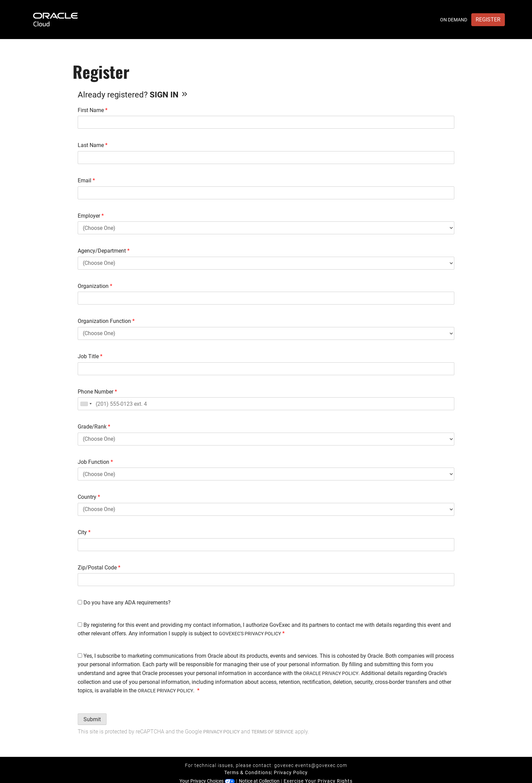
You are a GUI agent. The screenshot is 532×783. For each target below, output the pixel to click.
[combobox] (86, 404)
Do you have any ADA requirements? (124, 603)
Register (488, 20)
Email (86, 180)
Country (89, 497)
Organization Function (106, 321)
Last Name (93, 145)
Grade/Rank (94, 427)
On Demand (454, 20)
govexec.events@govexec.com (311, 765)
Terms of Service (272, 732)
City (84, 532)
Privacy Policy (221, 732)
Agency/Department (104, 251)
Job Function (95, 462)
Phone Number (97, 392)
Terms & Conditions (248, 772)
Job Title (90, 356)
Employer (91, 216)
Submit (92, 719)
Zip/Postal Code (99, 568)
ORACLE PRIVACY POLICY (331, 673)
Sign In (169, 95)
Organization (95, 286)
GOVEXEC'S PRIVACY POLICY (250, 634)
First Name (93, 110)
